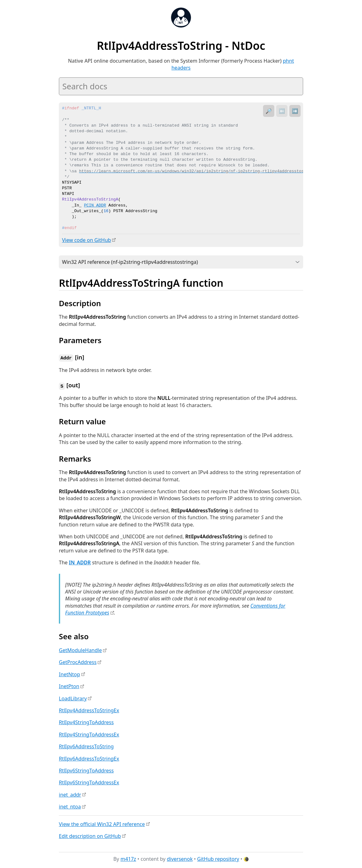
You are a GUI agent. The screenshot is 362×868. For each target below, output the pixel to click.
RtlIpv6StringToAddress (86, 770)
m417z (128, 858)
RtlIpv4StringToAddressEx (89, 734)
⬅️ (282, 111)
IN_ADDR (80, 562)
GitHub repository (218, 858)
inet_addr (70, 794)
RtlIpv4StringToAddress (86, 721)
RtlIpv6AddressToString (86, 745)
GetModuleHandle (80, 649)
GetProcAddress (78, 661)
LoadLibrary (73, 698)
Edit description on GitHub (90, 835)
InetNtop (70, 673)
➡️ (295, 111)
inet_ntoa (70, 806)
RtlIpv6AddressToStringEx (89, 758)
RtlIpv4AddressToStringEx (89, 709)
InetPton (69, 685)
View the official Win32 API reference (102, 823)
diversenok (180, 858)
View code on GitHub (86, 240)
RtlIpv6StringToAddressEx (89, 782)
